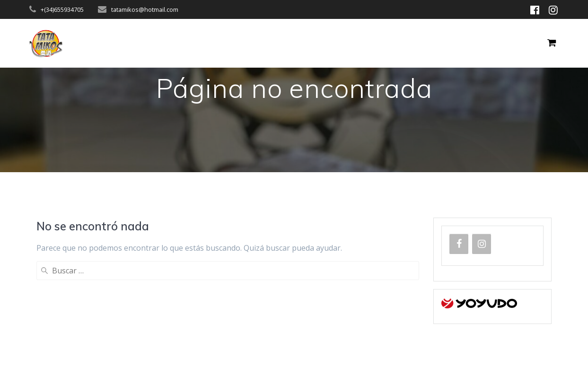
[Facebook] (459, 244)
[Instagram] (482, 244)
